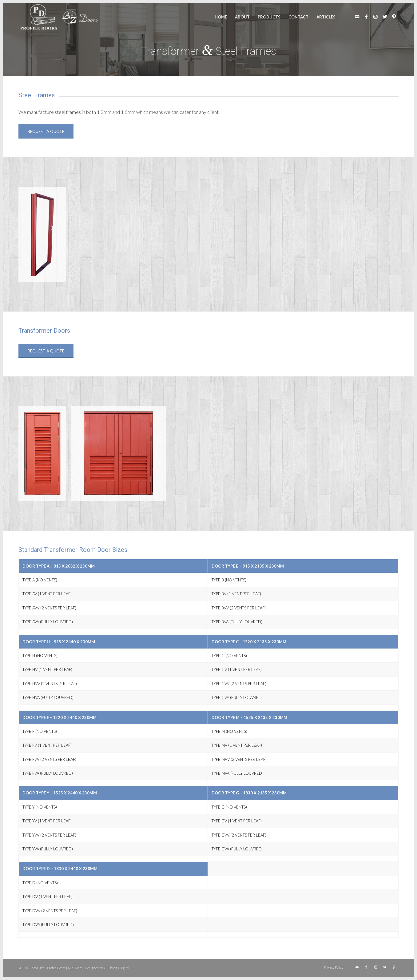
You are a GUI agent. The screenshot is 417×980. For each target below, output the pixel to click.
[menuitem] (221, 17)
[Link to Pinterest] (394, 17)
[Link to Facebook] (366, 17)
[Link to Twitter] (385, 17)
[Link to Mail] (357, 17)
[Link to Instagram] (375, 17)
